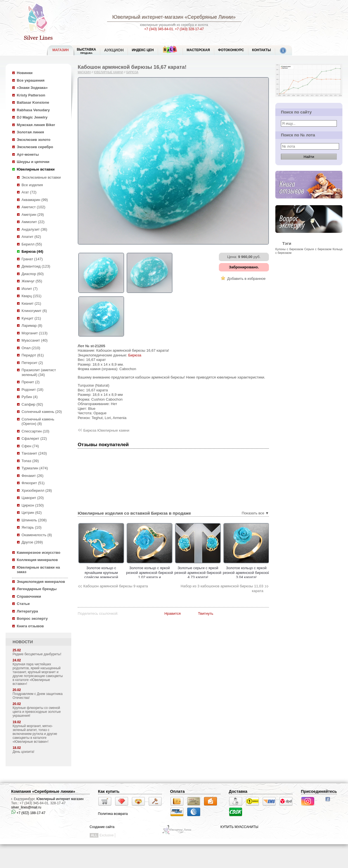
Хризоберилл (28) (37, 490)
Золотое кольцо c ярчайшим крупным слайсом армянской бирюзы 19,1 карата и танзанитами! (101, 577)
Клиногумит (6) (34, 311)
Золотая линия (30, 132)
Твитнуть (206, 613)
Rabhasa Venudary (33, 110)
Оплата (177, 791)
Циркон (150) (33, 505)
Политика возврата (113, 814)
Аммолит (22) (33, 222)
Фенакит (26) (32, 476)
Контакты (261, 50)
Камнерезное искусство (39, 553)
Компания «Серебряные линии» (43, 791)
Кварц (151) (31, 296)
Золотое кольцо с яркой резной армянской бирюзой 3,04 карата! (246, 573)
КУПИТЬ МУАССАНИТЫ (239, 827)
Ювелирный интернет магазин (60, 799)
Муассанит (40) (35, 340)
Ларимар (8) (32, 326)
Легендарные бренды (37, 589)
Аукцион (114, 50)
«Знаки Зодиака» (32, 88)
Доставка (238, 791)
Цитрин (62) (32, 513)
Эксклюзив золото (34, 140)
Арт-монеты (28, 154)
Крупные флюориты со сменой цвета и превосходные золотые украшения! (37, 712)
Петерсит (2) (32, 363)
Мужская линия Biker (36, 125)
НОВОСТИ (23, 642)
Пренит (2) (31, 382)
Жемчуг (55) (32, 281)
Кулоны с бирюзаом (289, 249)
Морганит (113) (35, 333)
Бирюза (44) (32, 251)
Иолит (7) (29, 289)
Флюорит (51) (33, 483)
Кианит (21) (31, 303)
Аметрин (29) (33, 215)
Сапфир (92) (32, 404)
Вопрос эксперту (32, 619)
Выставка (87, 51)
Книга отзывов (30, 626)
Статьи (23, 604)
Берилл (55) (32, 244)
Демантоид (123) (36, 266)
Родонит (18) (32, 390)
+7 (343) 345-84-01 (159, 29)
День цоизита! (23, 752)
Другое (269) (32, 542)
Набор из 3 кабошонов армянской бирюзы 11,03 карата (222, 588)
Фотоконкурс (231, 50)
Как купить (109, 791)
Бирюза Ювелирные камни (106, 430)
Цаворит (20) (33, 498)
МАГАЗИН (61, 50)
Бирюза (132, 72)
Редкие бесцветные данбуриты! (37, 654)
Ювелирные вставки (36, 169)
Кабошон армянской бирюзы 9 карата (116, 586)
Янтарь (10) (31, 527)
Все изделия (32, 185)
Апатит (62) (31, 237)
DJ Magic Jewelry (32, 117)
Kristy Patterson (31, 95)
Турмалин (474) (35, 468)
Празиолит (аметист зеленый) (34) (39, 372)
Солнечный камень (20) (42, 412)
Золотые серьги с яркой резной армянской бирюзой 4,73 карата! (198, 573)
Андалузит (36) (34, 229)
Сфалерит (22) (34, 438)
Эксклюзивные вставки (41, 177)
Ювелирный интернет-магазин (148, 17)
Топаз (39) (30, 461)
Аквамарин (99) (35, 200)
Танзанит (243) (34, 453)
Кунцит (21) (31, 318)
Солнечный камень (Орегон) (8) (38, 422)
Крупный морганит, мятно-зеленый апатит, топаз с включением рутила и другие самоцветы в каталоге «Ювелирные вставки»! (35, 734)
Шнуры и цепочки (33, 162)
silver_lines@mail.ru (26, 807)
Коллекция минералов (37, 560)
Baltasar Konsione (33, 102)
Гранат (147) (32, 259)
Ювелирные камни (109, 72)
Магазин (84, 72)
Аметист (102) (33, 207)
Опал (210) (31, 348)
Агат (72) (29, 192)
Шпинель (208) (34, 520)
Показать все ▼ (255, 513)
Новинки (25, 73)
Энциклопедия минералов (41, 582)
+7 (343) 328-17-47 (189, 29)
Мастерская (198, 50)
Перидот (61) (33, 355)
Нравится (172, 613)
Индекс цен (143, 50)
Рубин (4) (30, 397)
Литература (27, 611)
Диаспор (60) (33, 274)
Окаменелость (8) (37, 535)
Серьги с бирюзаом (318, 249)
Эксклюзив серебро (35, 147)
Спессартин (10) (35, 431)
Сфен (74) (30, 446)
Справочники (29, 596)
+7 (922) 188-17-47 (28, 813)
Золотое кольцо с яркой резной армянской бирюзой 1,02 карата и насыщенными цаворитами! (150, 577)
